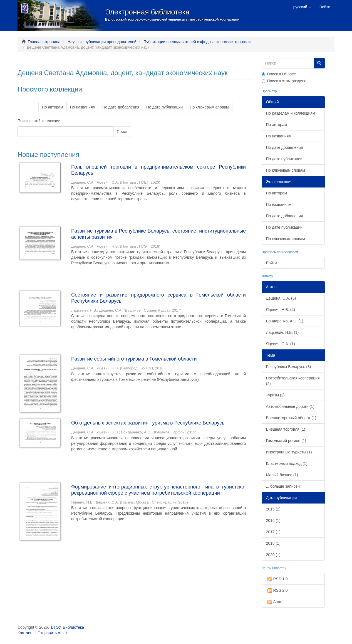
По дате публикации (164, 107)
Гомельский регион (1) (286, 441)
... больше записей (283, 486)
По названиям (83, 107)
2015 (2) (273, 509)
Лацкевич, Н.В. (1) (282, 332)
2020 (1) (273, 555)
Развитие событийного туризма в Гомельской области (134, 359)
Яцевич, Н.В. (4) (281, 310)
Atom (274, 602)
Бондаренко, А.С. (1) (285, 321)
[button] (302, 7)
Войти (272, 263)
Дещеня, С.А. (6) (281, 298)
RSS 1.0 (277, 579)
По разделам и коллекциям (291, 113)
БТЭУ (56, 627)
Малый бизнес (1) (282, 475)
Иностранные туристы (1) (289, 452)
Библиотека (73, 627)
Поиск (122, 132)
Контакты (26, 633)
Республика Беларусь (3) (289, 367)
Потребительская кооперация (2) (293, 381)
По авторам (53, 107)
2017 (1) (273, 532)
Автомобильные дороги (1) (290, 406)
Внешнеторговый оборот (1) (291, 418)
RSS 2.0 (277, 591)
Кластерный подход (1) (287, 463)
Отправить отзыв (53, 633)
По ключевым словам (209, 107)
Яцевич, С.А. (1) (281, 344)
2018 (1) (273, 543)
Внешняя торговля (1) (286, 429)
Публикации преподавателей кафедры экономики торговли (197, 42)
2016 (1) (273, 520)
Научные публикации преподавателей (102, 42)
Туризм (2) (275, 395)
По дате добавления (121, 107)
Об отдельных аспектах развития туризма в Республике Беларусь (148, 423)
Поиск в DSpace (279, 74)
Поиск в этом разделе (284, 81)
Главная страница (44, 42)
